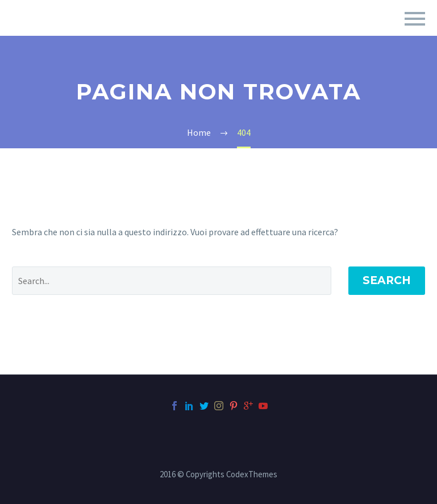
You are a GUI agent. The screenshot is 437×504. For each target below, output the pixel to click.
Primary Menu (415, 19)
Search (387, 280)
